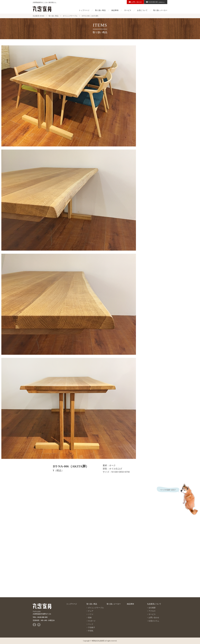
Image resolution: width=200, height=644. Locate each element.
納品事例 (115, 10)
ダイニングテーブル (96, 608)
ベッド (91, 624)
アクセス (152, 611)
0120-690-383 (156, 2)
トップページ (84, 10)
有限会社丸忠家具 (98, 641)
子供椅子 (92, 627)
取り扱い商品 (100, 10)
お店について (142, 10)
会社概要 (152, 608)
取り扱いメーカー (160, 10)
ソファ (91, 614)
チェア (91, 611)
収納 (90, 618)
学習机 (91, 631)
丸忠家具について (154, 604)
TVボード (92, 621)
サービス (128, 10)
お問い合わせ (135, 2)
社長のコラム (154, 621)
